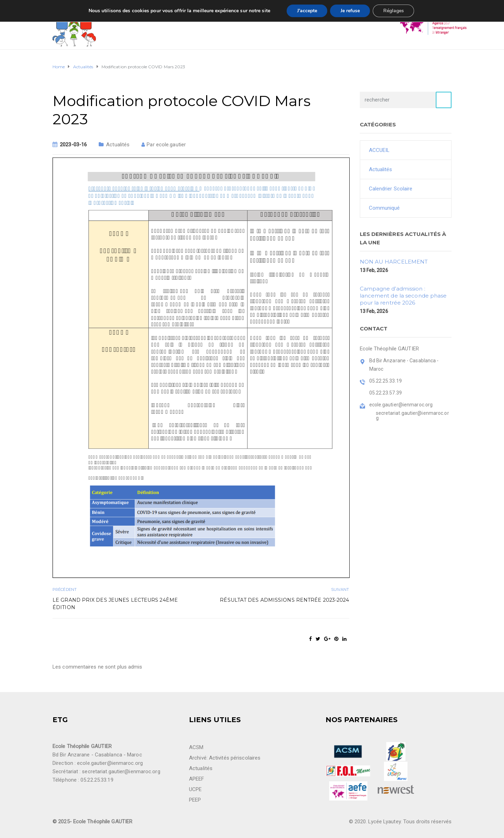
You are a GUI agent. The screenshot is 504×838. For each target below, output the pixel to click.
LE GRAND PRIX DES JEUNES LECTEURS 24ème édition (115, 604)
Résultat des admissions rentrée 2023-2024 (284, 600)
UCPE (195, 789)
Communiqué (384, 208)
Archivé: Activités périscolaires (225, 758)
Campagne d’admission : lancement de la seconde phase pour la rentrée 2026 (403, 296)
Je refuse (350, 11)
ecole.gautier (171, 145)
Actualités (118, 145)
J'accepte (307, 11)
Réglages (394, 11)
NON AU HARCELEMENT (394, 262)
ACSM (196, 747)
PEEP (195, 800)
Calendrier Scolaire (391, 189)
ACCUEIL (379, 150)
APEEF (197, 779)
